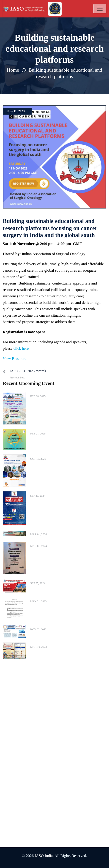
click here (21, 348)
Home (13, 70)
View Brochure (15, 359)
